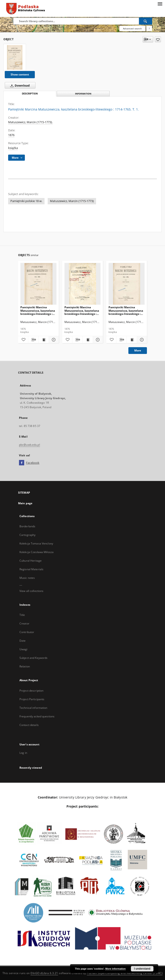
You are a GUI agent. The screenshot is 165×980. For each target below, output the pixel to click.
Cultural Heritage (31, 561)
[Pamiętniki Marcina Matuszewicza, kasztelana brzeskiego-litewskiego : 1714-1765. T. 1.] (15, 57)
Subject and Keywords (33, 658)
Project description (31, 691)
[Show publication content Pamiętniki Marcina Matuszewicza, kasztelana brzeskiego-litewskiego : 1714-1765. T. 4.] (132, 340)
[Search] (146, 21)
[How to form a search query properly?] (149, 28)
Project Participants (32, 699)
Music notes (27, 578)
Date (22, 641)
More (138, 350)
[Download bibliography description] (33, 340)
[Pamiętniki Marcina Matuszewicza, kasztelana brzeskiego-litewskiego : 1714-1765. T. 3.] (82, 284)
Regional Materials (31, 569)
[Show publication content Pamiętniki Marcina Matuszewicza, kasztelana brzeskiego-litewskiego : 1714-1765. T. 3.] (88, 340)
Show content (20, 74)
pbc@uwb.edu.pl (29, 445)
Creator (24, 623)
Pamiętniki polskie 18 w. (26, 201)
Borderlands (27, 526)
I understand (142, 969)
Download (19, 85)
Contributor (27, 632)
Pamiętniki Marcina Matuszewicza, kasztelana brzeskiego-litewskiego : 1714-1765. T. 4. (126, 310)
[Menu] (160, 4)
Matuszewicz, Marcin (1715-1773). (30, 122)
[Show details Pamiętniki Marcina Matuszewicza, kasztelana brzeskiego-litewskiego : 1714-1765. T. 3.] (97, 340)
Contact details (29, 725)
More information (115, 969)
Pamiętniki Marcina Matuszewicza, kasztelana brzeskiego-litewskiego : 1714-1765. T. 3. (82, 310)
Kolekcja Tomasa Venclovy (36, 543)
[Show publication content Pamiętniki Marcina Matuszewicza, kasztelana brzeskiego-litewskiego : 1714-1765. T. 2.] (44, 340)
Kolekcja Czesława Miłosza (37, 552)
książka (13, 148)
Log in (23, 753)
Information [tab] (83, 94)
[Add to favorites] (158, 39)
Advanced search (132, 28)
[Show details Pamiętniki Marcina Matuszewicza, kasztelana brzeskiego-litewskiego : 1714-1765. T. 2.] (53, 340)
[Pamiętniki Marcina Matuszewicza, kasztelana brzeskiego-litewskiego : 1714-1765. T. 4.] (127, 284)
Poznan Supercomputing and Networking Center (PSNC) (125, 973)
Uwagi (24, 649)
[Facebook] (22, 463)
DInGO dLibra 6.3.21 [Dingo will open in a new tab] (44, 973)
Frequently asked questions (37, 716)
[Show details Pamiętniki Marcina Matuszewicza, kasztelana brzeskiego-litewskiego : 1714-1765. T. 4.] (141, 340)
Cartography (27, 535)
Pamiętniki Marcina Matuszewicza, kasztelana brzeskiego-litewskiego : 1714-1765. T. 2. (38, 310)
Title (22, 615)
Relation (25, 666)
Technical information (33, 708)
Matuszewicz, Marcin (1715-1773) (72, 201)
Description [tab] (30, 94)
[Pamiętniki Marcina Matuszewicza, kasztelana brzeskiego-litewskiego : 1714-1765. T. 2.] (38, 284)
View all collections (31, 591)
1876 (11, 135)
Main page (25, 503)
